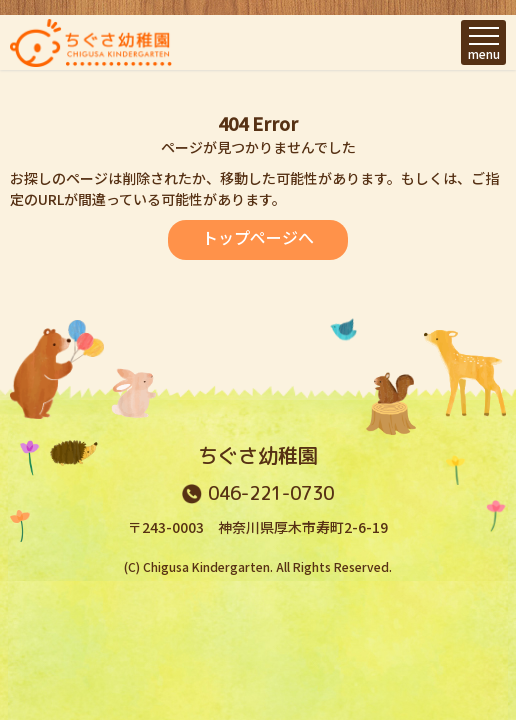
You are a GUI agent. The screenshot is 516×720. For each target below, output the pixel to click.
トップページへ (258, 237)
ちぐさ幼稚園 (258, 455)
